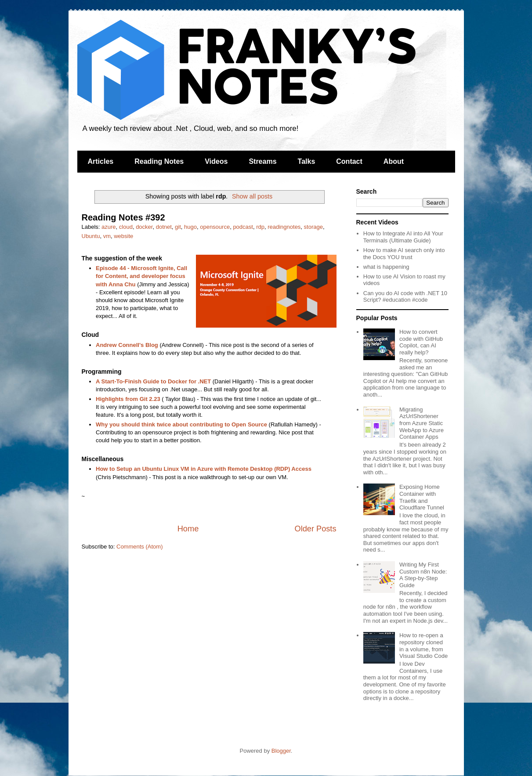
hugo (190, 227)
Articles (101, 161)
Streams (262, 161)
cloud (126, 227)
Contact (349, 161)
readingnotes (284, 227)
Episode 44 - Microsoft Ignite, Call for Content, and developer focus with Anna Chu (141, 276)
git (178, 227)
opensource (215, 227)
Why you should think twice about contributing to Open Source (181, 424)
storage (313, 227)
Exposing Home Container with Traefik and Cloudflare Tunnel (422, 497)
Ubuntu (91, 236)
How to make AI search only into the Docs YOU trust (404, 254)
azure (109, 227)
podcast (243, 227)
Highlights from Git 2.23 (128, 399)
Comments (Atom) (139, 547)
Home (188, 529)
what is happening (386, 267)
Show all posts (252, 196)
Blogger (281, 751)
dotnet (164, 227)
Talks (307, 161)
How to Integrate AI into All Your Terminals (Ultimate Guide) (403, 237)
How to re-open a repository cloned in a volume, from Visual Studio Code (423, 646)
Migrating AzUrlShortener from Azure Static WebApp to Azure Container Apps (422, 423)
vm (107, 236)
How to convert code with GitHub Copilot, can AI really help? (421, 342)
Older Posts (315, 529)
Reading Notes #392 (123, 217)
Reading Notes (159, 161)
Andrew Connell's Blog (127, 345)
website (123, 236)
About (394, 161)
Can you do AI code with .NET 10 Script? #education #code (405, 297)
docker (144, 227)
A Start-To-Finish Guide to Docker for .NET (153, 381)
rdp (260, 227)
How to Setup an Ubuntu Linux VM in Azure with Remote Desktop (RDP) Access (204, 469)
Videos (216, 161)
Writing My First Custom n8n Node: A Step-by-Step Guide (423, 575)
